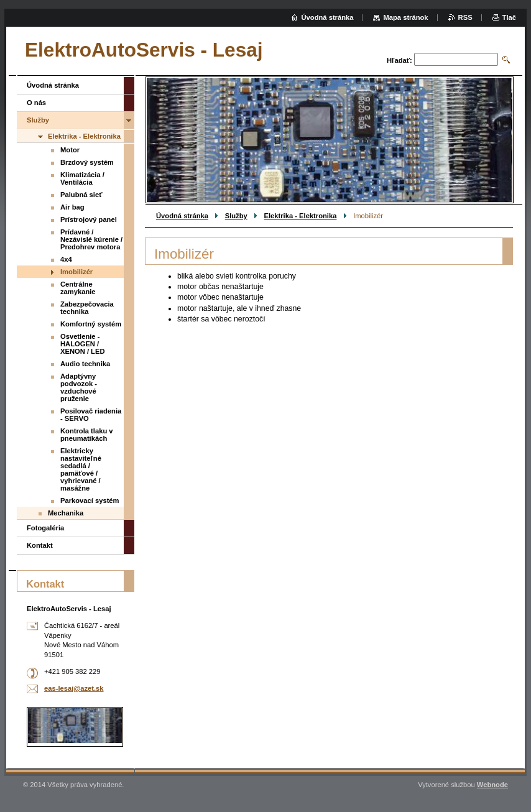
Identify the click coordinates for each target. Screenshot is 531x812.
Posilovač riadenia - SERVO (91, 415)
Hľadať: (399, 60)
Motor (70, 150)
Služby (236, 216)
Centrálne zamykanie (78, 288)
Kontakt (40, 545)
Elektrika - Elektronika (301, 216)
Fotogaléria (45, 528)
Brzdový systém (87, 162)
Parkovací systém (90, 501)
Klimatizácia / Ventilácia (82, 178)
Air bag (72, 207)
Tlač (509, 17)
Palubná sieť (81, 195)
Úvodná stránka (182, 216)
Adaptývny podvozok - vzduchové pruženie (79, 387)
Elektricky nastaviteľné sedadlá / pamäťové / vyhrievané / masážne (81, 469)
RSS (465, 17)
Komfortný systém (91, 324)
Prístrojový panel (89, 219)
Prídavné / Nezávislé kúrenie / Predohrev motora (91, 239)
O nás (36, 103)
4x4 (66, 259)
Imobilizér (76, 272)
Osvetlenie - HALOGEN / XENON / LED (82, 344)
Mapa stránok (405, 17)
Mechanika (66, 513)
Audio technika (85, 364)
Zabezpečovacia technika (87, 308)
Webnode (492, 785)
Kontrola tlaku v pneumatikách (87, 435)
